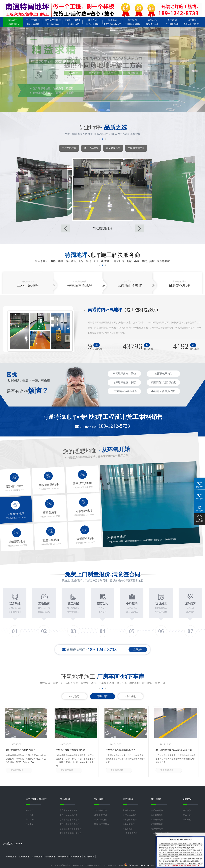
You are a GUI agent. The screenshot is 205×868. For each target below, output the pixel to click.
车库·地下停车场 (136, 148)
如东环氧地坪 (157, 824)
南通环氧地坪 (157, 810)
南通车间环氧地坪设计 (70, 810)
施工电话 (192, 22)
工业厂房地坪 (33, 22)
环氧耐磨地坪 (129, 824)
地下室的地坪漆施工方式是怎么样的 (174, 750)
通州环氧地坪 (157, 829)
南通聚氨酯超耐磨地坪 (70, 820)
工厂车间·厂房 (69, 148)
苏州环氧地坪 (76, 857)
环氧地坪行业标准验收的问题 (71, 750)
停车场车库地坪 (53, 22)
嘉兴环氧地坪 (89, 857)
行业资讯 (131, 696)
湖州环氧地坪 (11, 857)
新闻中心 (152, 22)
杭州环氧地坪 (24, 857)
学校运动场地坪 (130, 815)
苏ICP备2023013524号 (114, 865)
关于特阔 (172, 22)
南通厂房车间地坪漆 (69, 815)
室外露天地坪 (129, 810)
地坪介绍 (93, 22)
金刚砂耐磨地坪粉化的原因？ (21, 750)
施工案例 (132, 22)
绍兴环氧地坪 (50, 857)
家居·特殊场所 (113, 148)
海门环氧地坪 (157, 815)
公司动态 (74, 696)
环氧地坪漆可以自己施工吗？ (120, 750)
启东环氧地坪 (157, 820)
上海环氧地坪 (37, 857)
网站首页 (13, 22)
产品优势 (30, 820)
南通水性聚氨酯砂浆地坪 (71, 833)
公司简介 (30, 810)
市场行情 (102, 696)
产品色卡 (30, 815)
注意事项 (30, 824)
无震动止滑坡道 (73, 22)
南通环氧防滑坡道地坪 (70, 824)
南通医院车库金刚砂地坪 (71, 829)
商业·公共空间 (91, 148)
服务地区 (112, 22)
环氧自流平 (128, 829)
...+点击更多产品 (130, 833)
